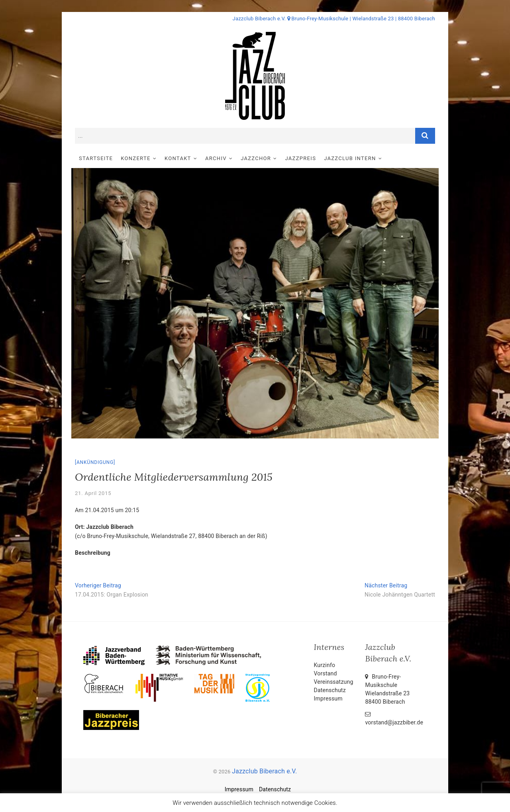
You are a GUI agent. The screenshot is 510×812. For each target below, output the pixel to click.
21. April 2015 (93, 493)
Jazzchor (256, 158)
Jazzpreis (301, 158)
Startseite (96, 158)
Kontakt (178, 158)
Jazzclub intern (350, 158)
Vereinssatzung (334, 682)
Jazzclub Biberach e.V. (264, 771)
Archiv (216, 158)
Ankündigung (95, 462)
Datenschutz (330, 690)
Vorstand (326, 673)
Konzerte (135, 158)
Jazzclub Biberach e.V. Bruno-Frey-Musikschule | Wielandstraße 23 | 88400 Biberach (334, 19)
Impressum (328, 699)
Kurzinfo (325, 665)
